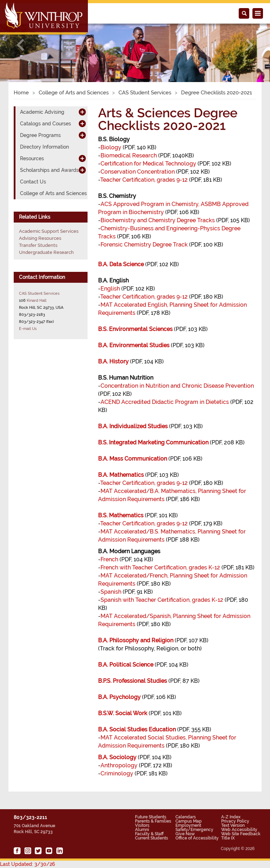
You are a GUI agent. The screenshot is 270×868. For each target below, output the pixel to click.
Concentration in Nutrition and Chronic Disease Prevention (177, 386)
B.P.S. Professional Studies (133, 681)
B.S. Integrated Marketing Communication (153, 442)
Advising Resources (40, 238)
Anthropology (119, 765)
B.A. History (113, 361)
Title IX (228, 838)
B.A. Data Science (121, 264)
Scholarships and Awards (49, 170)
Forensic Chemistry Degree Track (144, 245)
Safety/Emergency (194, 830)
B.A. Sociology (117, 757)
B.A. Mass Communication (133, 459)
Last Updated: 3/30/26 (27, 864)
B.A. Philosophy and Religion (136, 640)
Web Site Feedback (241, 834)
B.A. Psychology (119, 697)
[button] (20, 45)
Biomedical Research (129, 155)
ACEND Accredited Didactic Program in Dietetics (165, 402)
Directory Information (44, 147)
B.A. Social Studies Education (137, 729)
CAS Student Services (145, 93)
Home (21, 93)
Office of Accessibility (197, 838)
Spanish (111, 592)
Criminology (117, 773)
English (110, 289)
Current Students (152, 838)
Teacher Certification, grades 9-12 (144, 180)
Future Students (151, 817)
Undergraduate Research (46, 252)
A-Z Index (231, 817)
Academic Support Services (49, 231)
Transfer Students (38, 245)
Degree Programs (40, 135)
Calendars (186, 817)
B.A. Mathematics (121, 475)
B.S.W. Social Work (123, 713)
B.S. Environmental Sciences (135, 329)
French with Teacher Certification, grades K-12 (160, 567)
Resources (32, 158)
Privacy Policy (235, 821)
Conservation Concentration (138, 172)
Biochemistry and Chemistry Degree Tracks (158, 220)
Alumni (142, 830)
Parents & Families (153, 821)
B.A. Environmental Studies (134, 345)
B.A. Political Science (126, 665)
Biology (111, 147)
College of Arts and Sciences (74, 93)
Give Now (185, 834)
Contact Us (33, 182)
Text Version (233, 825)
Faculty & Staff (149, 834)
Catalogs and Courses (46, 124)
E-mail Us (28, 329)
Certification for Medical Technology (148, 164)
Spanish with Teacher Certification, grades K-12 (162, 600)
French (109, 559)
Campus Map (189, 821)
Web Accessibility (239, 830)
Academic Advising (42, 112)
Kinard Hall (37, 300)
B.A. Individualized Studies (133, 426)
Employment (188, 825)
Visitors (142, 825)
